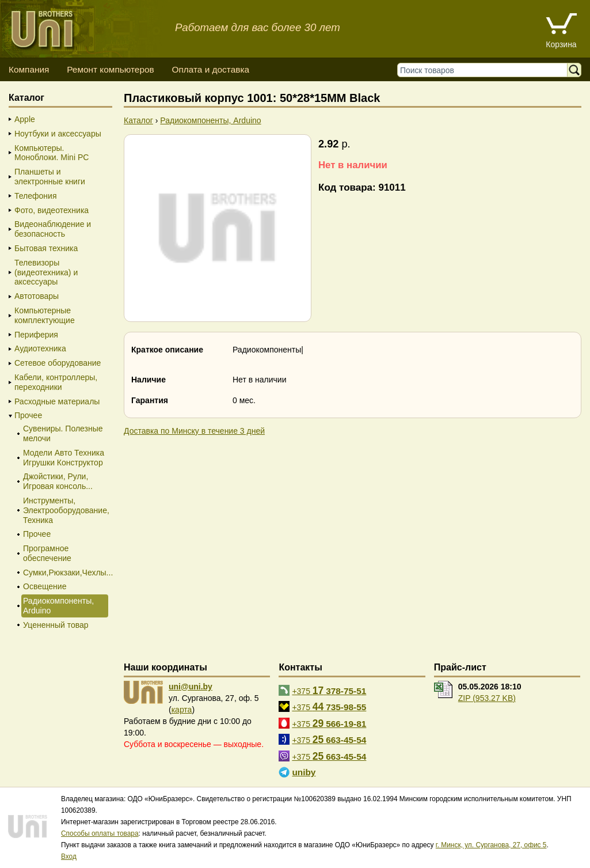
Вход (69, 856)
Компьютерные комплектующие (45, 315)
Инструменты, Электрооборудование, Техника (65, 510)
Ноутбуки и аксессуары (58, 134)
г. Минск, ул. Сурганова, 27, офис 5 (491, 845)
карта (182, 710)
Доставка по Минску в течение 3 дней (194, 431)
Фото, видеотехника (52, 210)
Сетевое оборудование (58, 363)
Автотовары (37, 296)
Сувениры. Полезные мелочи (63, 433)
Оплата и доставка (210, 69)
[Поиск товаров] (485, 70)
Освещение (45, 586)
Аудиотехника (40, 348)
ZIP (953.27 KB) (487, 698)
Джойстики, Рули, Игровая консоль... (58, 481)
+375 (329, 691)
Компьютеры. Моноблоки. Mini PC (52, 153)
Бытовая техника (46, 248)
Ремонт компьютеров (110, 69)
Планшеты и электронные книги (50, 177)
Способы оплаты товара (100, 833)
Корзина (561, 44)
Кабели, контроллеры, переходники (56, 382)
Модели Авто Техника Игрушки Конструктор (64, 458)
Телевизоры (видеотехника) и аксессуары (46, 272)
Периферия (36, 335)
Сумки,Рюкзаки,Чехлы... (65, 573)
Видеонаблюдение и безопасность (53, 229)
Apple (25, 119)
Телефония (35, 196)
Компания (29, 69)
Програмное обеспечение (47, 553)
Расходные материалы (57, 401)
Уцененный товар (56, 625)
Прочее (28, 415)
